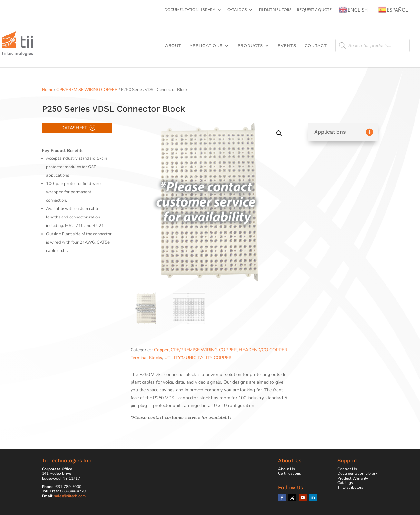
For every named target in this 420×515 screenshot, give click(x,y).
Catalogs (237, 10)
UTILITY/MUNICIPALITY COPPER (198, 358)
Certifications (290, 473)
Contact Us (347, 469)
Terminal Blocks (146, 358)
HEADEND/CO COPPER (263, 350)
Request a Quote (314, 10)
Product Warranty (353, 478)
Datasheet (74, 128)
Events (287, 46)
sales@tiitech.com (70, 496)
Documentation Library (190, 10)
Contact (316, 46)
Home (48, 90)
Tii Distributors (275, 10)
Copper (161, 350)
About (173, 46)
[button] (279, 133)
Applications (206, 46)
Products (250, 46)
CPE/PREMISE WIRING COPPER (87, 90)
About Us (287, 469)
